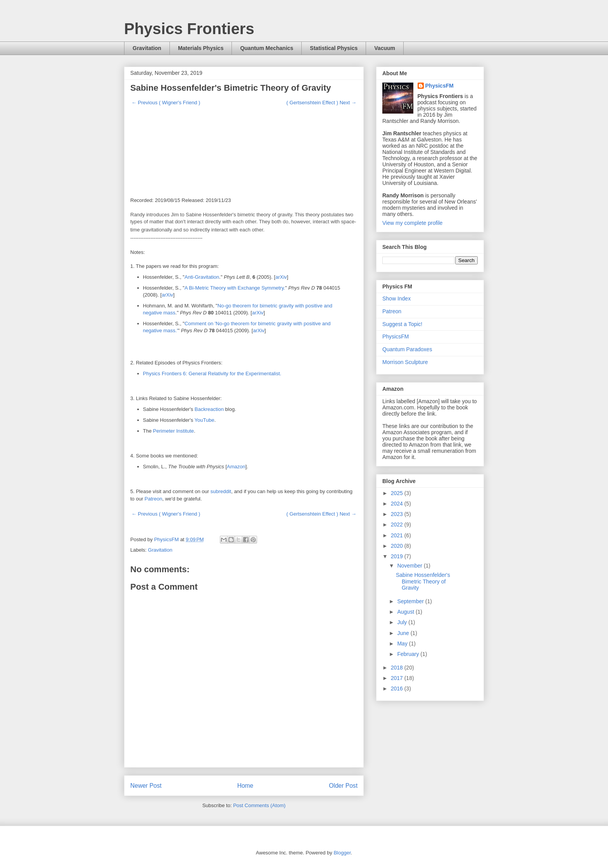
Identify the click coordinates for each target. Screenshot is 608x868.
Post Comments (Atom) (259, 805)
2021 (398, 535)
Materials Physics (201, 48)
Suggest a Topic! (402, 324)
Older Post (343, 786)
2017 (398, 678)
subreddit (221, 491)
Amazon (236, 467)
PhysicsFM (440, 86)
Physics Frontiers (189, 29)
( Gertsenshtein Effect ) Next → (321, 103)
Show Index (396, 299)
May (403, 644)
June (404, 633)
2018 (398, 668)
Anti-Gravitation (202, 277)
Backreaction (209, 409)
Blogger (342, 853)
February (409, 654)
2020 (398, 546)
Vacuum (385, 48)
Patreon (154, 499)
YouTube (205, 420)
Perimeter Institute (174, 431)
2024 (398, 504)
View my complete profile (412, 223)
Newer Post (146, 786)
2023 (398, 514)
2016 (398, 689)
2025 (398, 493)
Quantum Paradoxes (407, 349)
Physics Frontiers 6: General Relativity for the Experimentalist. (212, 374)
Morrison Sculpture (405, 362)
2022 (398, 525)
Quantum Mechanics (267, 48)
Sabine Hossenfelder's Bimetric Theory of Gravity (423, 582)
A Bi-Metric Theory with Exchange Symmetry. (235, 288)
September (411, 601)
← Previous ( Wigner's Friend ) (166, 103)
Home (245, 786)
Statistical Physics (334, 48)
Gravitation (147, 48)
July (403, 622)
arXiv (281, 277)
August (406, 612)
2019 (398, 556)
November (410, 566)
